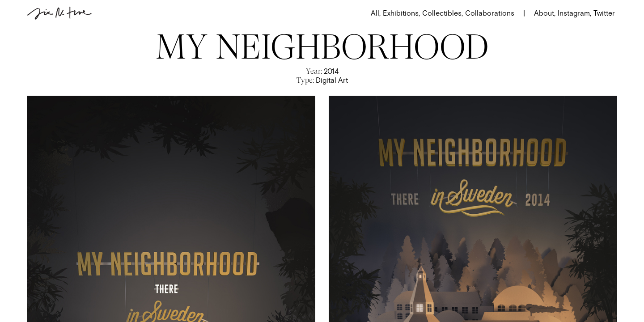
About (545, 13)
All (376, 13)
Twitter (604, 13)
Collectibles (443, 13)
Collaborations (490, 13)
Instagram (574, 13)
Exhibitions (401, 13)
